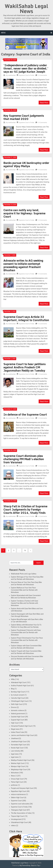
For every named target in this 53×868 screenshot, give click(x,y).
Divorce (14, 707)
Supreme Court (16, 801)
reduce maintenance (18, 794)
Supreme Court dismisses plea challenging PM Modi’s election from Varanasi (24, 459)
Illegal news (15, 729)
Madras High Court (18, 763)
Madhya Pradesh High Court (21, 760)
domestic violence (17, 710)
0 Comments (43, 75)
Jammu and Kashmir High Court (22, 735)
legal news (15, 754)
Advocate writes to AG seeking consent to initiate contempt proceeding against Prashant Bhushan (23, 265)
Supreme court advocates (20, 804)
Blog (13, 689)
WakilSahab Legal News (26, 9)
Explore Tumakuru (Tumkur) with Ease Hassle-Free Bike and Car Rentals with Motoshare (24, 603)
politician (14, 785)
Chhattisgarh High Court (20, 701)
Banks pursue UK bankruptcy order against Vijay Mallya (26, 164)
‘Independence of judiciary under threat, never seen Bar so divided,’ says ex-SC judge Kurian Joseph (26, 68)
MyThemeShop (25, 865)
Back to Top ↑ (36, 865)
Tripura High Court (17, 816)
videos (13, 826)
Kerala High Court (17, 748)
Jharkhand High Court (19, 742)
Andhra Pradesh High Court (21, 686)
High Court (15, 723)
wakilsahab (12, 75)
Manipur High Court (18, 766)
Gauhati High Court (18, 717)
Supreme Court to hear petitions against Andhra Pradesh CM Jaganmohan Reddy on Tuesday (25, 367)
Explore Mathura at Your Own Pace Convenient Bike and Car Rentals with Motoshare (24, 590)
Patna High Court (17, 782)
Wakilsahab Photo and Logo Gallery (24, 574)
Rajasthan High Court (19, 791)
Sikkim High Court (17, 798)
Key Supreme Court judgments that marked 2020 (24, 117)
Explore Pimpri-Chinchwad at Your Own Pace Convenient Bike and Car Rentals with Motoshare (27, 640)
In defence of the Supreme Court (25, 414)
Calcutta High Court (18, 698)
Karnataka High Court (19, 745)
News (13, 776)
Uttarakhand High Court (19, 822)
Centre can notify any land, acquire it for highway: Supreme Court (24, 213)
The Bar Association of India (21, 813)
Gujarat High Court (18, 720)
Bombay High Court (18, 692)
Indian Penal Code (17, 732)
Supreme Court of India (27, 75)
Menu (3, 33)
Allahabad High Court (19, 682)
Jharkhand (15, 738)
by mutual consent (18, 695)
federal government (18, 714)
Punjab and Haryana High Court (22, 788)
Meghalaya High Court (19, 770)
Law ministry (15, 751)
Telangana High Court (19, 810)
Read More (44, 103)
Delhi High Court (17, 704)
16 (25, 550)
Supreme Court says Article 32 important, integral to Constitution (26, 318)
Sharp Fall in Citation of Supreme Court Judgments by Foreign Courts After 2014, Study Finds (25, 509)
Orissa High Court (17, 779)
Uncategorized (16, 819)
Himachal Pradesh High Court (21, 726)
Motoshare (15, 773)
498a (13, 679)
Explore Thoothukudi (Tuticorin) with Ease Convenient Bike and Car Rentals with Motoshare (26, 632)
